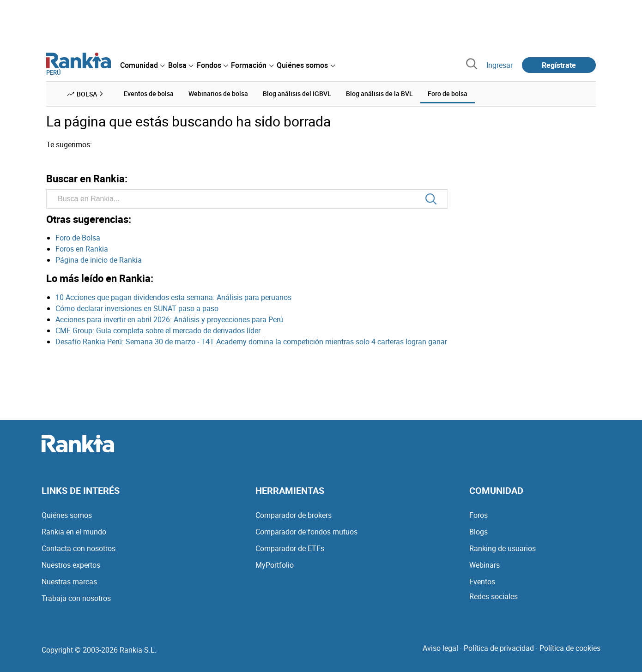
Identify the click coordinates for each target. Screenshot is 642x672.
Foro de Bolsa (78, 238)
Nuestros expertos (71, 565)
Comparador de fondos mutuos (306, 532)
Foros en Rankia (82, 249)
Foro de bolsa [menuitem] (448, 93)
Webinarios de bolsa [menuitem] (218, 93)
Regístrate (559, 65)
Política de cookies (570, 648)
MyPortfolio (275, 565)
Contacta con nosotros (79, 548)
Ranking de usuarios (503, 548)
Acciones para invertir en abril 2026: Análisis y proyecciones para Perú (169, 319)
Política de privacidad (499, 648)
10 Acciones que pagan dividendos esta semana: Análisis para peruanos (173, 297)
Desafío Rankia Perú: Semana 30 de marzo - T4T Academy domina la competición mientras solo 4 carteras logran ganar (251, 342)
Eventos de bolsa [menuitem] (149, 93)
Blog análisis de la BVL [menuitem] (379, 93)
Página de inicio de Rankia (99, 260)
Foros (478, 515)
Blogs (478, 532)
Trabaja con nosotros (76, 598)
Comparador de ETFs (290, 548)
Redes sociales (494, 596)
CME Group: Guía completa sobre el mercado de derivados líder (158, 330)
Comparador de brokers (294, 515)
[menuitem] (142, 65)
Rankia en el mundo (74, 532)
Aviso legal (440, 648)
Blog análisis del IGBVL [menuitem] (297, 93)
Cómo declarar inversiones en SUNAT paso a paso (137, 308)
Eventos (482, 582)
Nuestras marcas (69, 582)
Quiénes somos (67, 515)
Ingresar (500, 65)
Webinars (485, 565)
